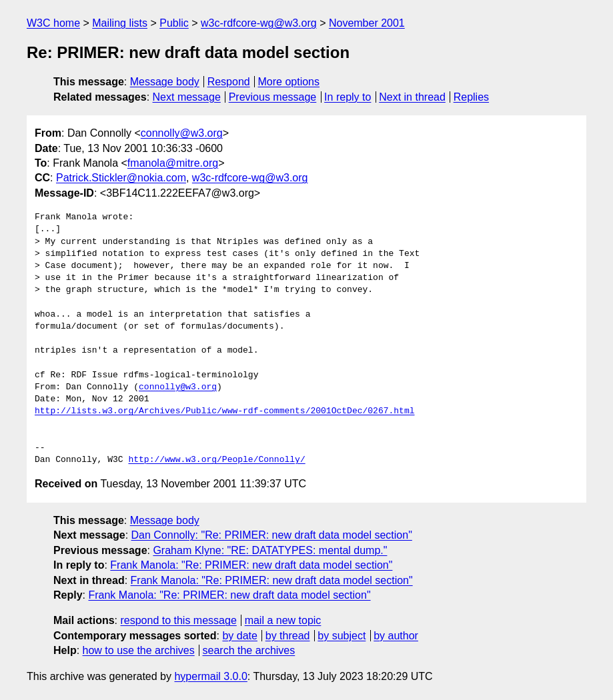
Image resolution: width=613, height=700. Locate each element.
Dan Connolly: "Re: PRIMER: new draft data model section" (272, 535)
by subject (342, 636)
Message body (165, 82)
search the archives (249, 650)
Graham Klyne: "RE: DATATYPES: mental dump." (270, 550)
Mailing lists (120, 23)
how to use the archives (139, 650)
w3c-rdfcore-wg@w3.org (259, 23)
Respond (229, 82)
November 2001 (367, 23)
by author (396, 636)
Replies (471, 97)
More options (289, 82)
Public (174, 23)
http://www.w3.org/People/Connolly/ (216, 460)
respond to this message (178, 620)
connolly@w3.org (182, 133)
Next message (187, 97)
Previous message (273, 97)
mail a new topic (283, 620)
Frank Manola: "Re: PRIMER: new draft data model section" (251, 565)
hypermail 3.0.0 (210, 676)
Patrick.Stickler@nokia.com (121, 178)
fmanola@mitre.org (173, 163)
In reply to (348, 97)
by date (239, 636)
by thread (288, 636)
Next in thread (412, 97)
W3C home (53, 23)
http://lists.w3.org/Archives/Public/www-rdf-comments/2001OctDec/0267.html (224, 411)
